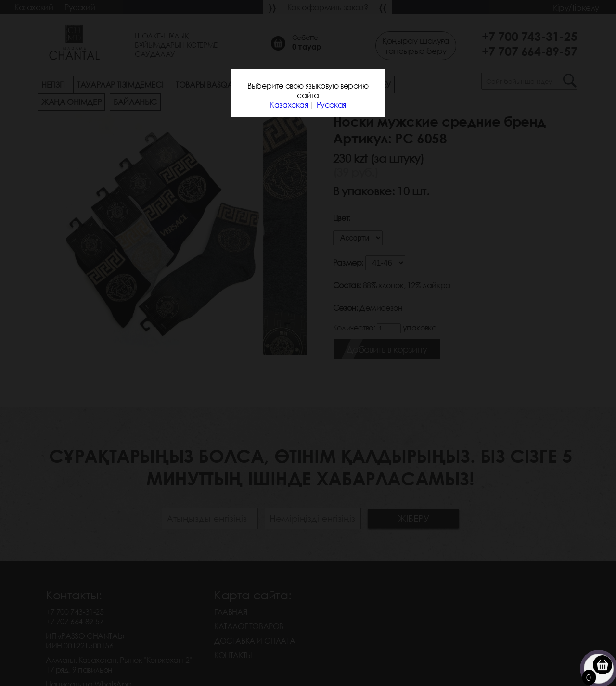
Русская (331, 105)
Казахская (289, 105)
